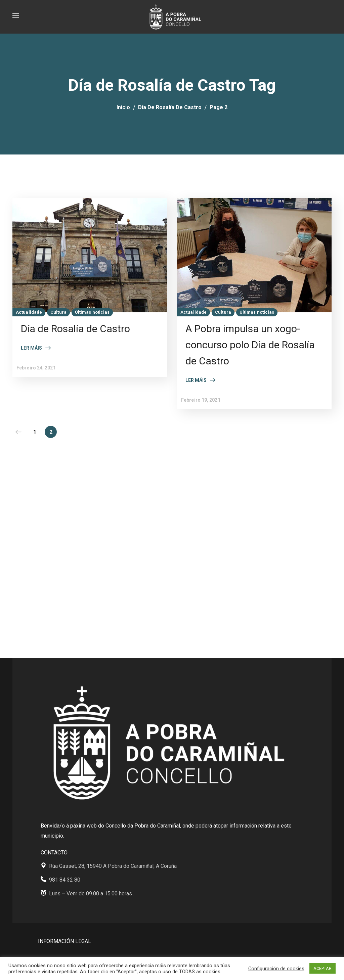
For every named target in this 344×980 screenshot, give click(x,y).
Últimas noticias (92, 312)
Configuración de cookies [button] (276, 969)
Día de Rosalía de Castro (170, 107)
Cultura (58, 312)
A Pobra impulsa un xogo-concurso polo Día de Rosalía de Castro (250, 345)
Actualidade (29, 312)
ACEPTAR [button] (322, 968)
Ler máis (31, 348)
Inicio (123, 107)
